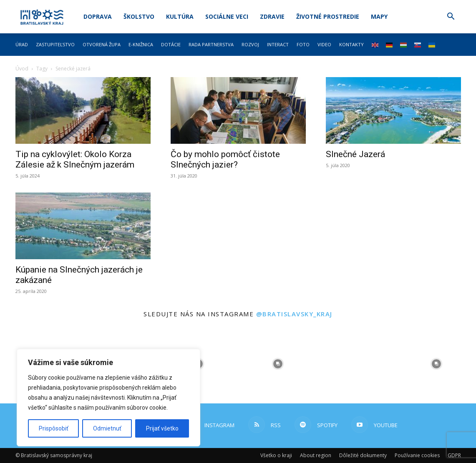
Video (324, 44)
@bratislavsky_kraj (294, 314)
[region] (108, 398)
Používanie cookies (417, 455)
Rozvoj (250, 44)
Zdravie (272, 16)
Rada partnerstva (211, 44)
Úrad (22, 44)
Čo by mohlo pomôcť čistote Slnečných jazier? (225, 159)
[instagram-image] (277, 364)
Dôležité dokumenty (363, 455)
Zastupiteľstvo (55, 44)
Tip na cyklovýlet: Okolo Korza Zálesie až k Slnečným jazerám (75, 159)
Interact (278, 44)
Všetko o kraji (276, 455)
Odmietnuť (107, 428)
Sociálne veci (227, 16)
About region (316, 455)
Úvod (22, 69)
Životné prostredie (328, 16)
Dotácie (171, 44)
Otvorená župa (102, 44)
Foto (303, 44)
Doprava (98, 16)
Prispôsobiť (54, 428)
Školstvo (139, 16)
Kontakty (351, 44)
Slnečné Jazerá (355, 154)
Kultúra (180, 16)
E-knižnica (141, 44)
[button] (451, 17)
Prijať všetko (162, 428)
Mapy (379, 16)
